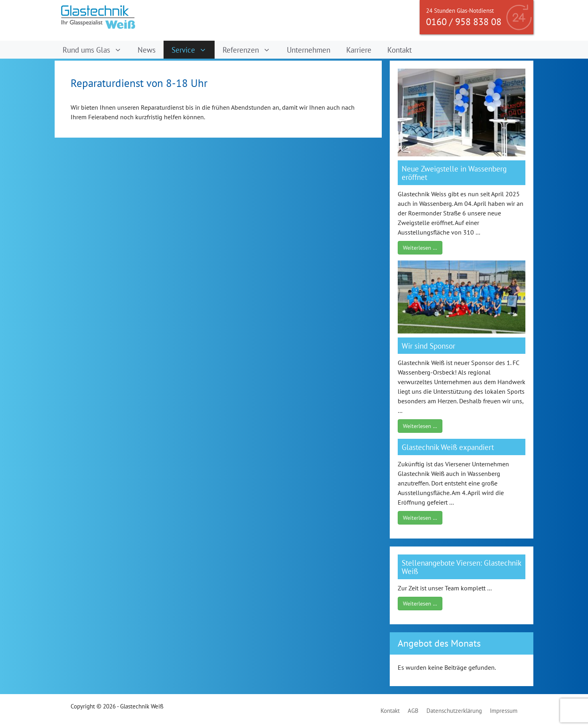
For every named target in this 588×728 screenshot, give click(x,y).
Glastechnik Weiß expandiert (448, 447)
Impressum (504, 711)
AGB (413, 711)
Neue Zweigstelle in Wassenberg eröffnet (454, 173)
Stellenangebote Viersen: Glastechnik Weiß (461, 567)
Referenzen (251, 50)
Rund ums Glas (96, 50)
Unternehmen (309, 50)
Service (193, 50)
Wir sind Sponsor (428, 346)
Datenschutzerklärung (454, 711)
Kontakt (400, 50)
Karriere (359, 50)
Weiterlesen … (420, 248)
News (147, 50)
